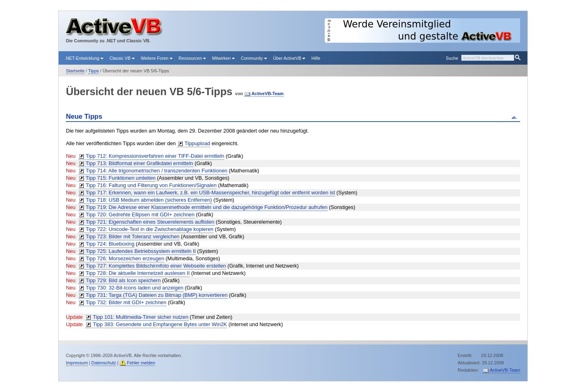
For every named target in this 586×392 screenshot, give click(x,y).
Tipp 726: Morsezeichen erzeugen (125, 258)
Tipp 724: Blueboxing (110, 244)
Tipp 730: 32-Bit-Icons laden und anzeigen (135, 288)
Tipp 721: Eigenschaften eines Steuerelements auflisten (150, 222)
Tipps (94, 71)
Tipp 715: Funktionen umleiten (121, 178)
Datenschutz (104, 363)
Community (254, 58)
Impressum (77, 363)
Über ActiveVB (289, 58)
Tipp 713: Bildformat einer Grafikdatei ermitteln (140, 163)
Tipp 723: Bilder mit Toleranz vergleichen (133, 236)
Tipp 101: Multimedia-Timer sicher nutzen (140, 317)
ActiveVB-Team (268, 94)
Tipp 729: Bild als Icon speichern (123, 280)
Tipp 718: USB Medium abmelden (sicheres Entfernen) (149, 200)
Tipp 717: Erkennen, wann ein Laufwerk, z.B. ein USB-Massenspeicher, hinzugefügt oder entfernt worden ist (211, 193)
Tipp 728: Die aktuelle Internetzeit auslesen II (138, 273)
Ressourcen (192, 58)
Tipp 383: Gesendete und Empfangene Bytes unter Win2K (160, 324)
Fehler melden (141, 363)
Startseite (75, 71)
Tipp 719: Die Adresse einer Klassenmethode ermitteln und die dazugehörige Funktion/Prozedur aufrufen (207, 207)
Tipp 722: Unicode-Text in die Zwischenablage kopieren (150, 229)
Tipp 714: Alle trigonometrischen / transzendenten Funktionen (157, 171)
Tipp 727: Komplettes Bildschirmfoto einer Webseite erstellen (156, 266)
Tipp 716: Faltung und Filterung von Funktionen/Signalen (151, 185)
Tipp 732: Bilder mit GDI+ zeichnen (126, 302)
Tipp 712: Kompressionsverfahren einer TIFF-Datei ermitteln (155, 156)
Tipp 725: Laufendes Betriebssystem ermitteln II (141, 251)
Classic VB (122, 58)
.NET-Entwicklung (84, 58)
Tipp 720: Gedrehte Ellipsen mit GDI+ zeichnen (140, 215)
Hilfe (316, 58)
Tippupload (198, 143)
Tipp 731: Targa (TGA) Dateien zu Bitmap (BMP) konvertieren (157, 295)
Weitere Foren (157, 58)
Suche (452, 58)
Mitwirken (223, 58)
